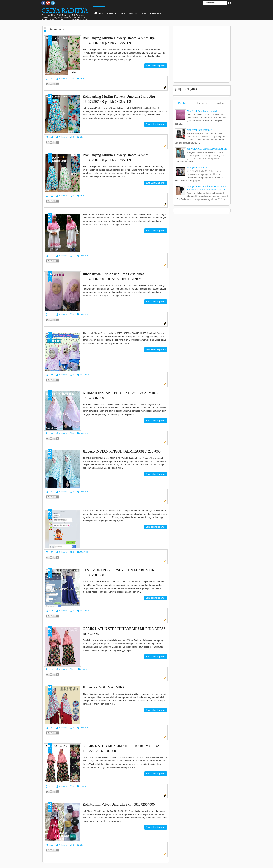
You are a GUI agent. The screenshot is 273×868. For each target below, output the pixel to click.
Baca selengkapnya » (156, 66)
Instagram (53, 3)
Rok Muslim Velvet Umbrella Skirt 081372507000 (119, 804)
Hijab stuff (84, 256)
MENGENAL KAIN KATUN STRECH (207, 149)
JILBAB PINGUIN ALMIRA (104, 687)
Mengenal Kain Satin (197, 168)
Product (111, 13)
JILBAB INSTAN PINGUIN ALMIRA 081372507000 (122, 451)
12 (74, 669)
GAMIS (84, 669)
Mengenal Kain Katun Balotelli (203, 111)
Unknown (63, 78)
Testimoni (133, 13)
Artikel (122, 13)
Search (230, 3)
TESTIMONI (85, 375)
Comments (202, 103)
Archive (221, 103)
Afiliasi (144, 13)
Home (101, 13)
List (45, 31)
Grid (45, 28)
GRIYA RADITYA (65, 11)
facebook (43, 3)
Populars (182, 103)
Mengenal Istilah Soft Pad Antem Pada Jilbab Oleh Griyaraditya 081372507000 (207, 188)
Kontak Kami (156, 13)
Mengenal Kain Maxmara (200, 130)
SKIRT (83, 78)
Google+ (48, 3)
